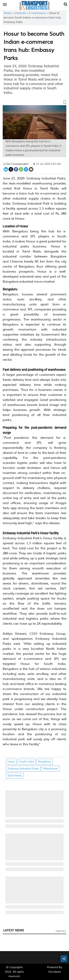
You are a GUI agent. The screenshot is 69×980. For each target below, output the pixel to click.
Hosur (11, 762)
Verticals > (22, 13)
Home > (9, 13)
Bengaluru (45, 762)
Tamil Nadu (15, 776)
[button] (34, 103)
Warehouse (51, 769)
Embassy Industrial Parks (23, 769)
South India (26, 762)
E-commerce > (39, 13)
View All (61, 931)
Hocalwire (55, 972)
